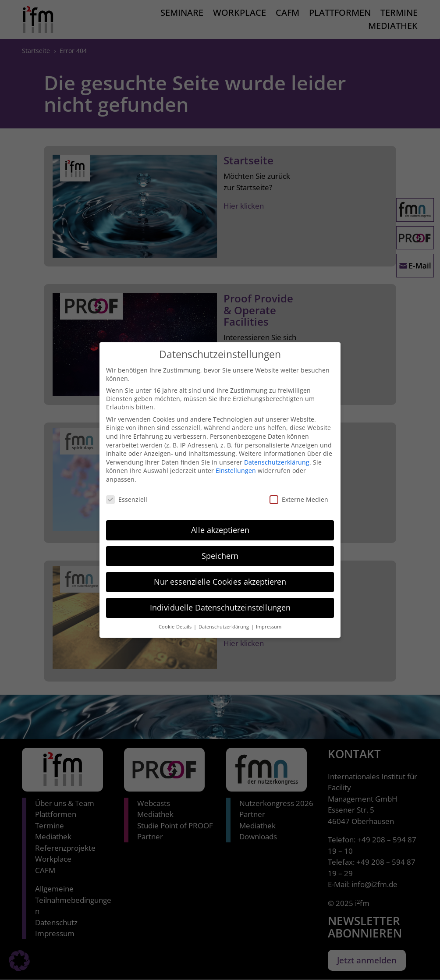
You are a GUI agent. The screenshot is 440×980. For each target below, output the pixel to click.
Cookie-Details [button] (176, 618)
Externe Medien (299, 491)
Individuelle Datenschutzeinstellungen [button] (220, 599)
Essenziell (127, 491)
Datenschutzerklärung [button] (224, 618)
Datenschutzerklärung (277, 453)
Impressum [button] (269, 618)
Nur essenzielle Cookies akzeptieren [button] (220, 573)
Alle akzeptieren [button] (220, 522)
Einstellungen (236, 462)
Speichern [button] (220, 547)
